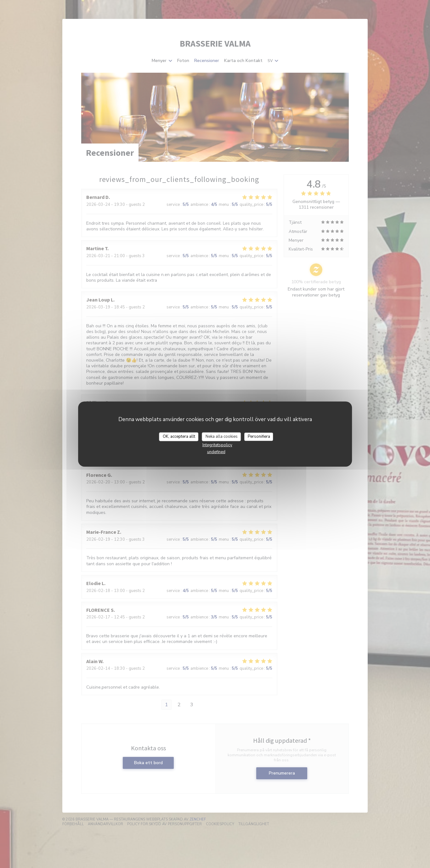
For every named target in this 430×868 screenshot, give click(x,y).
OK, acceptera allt (179, 437)
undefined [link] (216, 452)
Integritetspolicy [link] (217, 445)
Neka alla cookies (222, 437)
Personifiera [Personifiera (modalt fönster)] (259, 437)
